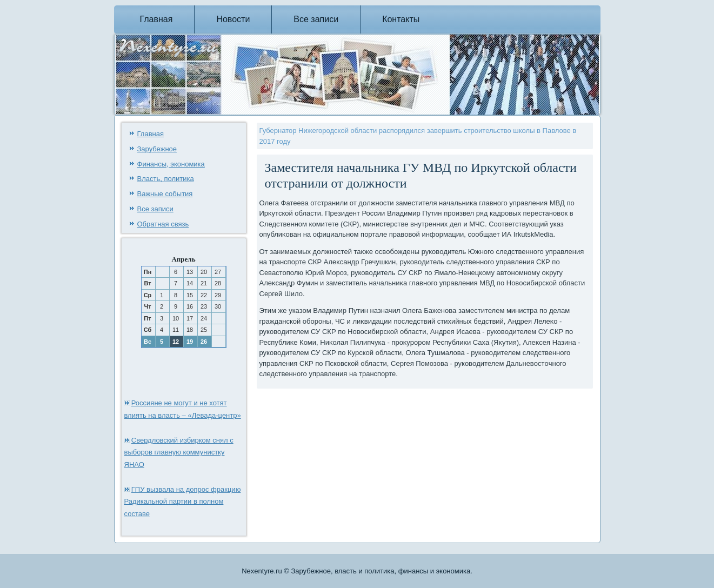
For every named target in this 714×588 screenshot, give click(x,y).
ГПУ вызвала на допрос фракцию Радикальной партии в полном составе (183, 502)
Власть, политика (166, 179)
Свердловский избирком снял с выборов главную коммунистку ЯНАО (179, 453)
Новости (233, 19)
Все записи (316, 19)
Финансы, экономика (171, 164)
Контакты (401, 19)
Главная (156, 19)
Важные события (165, 194)
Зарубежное (157, 149)
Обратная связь (163, 224)
